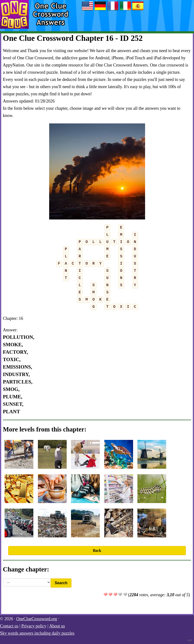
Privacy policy (34, 626)
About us (57, 626)
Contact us (9, 626)
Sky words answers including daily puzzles (37, 633)
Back (97, 550)
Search (61, 583)
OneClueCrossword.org (37, 619)
